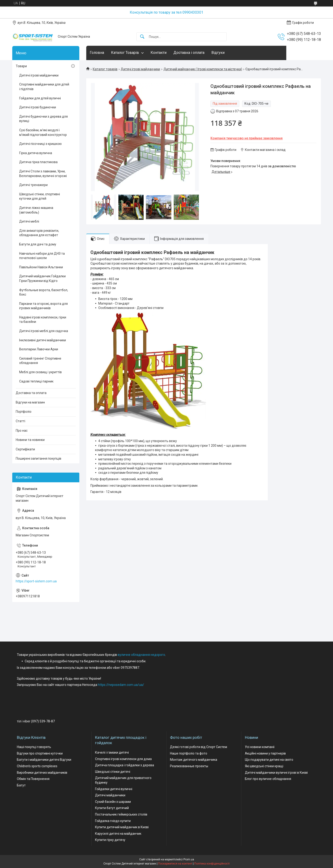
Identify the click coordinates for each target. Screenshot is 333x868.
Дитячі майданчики (110, 795)
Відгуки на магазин (30, 402)
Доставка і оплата (189, 53)
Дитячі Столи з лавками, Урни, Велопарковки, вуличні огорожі (43, 174)
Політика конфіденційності (212, 864)
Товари (21, 66)
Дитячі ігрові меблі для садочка (44, 331)
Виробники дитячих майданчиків (42, 773)
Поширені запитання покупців (39, 458)
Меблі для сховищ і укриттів (40, 372)
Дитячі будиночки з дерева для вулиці (43, 119)
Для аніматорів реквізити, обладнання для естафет (39, 233)
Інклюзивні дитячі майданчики (43, 340)
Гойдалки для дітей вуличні (40, 98)
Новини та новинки (30, 440)
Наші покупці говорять (34, 747)
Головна (97, 53)
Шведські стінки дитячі (113, 772)
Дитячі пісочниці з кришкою (40, 144)
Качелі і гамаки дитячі (112, 752)
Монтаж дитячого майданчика (194, 760)
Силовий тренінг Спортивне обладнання (40, 361)
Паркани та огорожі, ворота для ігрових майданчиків (43, 306)
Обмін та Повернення (33, 779)
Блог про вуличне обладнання (268, 779)
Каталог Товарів (125, 53)
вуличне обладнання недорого (141, 655)
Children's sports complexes (37, 766)
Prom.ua (189, 859)
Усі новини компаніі (260, 747)
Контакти (159, 53)
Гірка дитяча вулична (36, 153)
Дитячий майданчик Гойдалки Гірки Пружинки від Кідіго (42, 278)
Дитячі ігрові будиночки (38, 107)
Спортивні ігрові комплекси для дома (123, 759)
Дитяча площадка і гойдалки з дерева (125, 765)
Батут (21, 785)
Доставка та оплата (31, 393)
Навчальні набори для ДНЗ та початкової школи (42, 256)
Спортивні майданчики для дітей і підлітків (44, 87)
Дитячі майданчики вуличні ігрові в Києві (276, 773)
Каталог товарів (105, 69)
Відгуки (218, 53)
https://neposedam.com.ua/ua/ (121, 685)
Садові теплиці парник (36, 381)
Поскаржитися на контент (175, 864)
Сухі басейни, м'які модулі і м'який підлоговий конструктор (43, 132)
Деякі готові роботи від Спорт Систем (199, 747)
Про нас (22, 431)
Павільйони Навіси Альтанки (41, 267)
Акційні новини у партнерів (265, 753)
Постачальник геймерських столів (121, 814)
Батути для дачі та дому (38, 244)
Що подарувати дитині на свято (269, 760)
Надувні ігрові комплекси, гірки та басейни (43, 320)
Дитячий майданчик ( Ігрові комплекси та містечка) (203, 69)
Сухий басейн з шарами (113, 802)
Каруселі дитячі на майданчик (118, 834)
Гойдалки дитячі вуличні (114, 789)
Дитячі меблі (29, 221)
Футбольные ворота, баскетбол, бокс (44, 292)
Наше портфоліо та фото (189, 753)
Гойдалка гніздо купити (113, 821)
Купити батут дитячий (112, 808)
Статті (20, 421)
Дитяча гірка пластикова (38, 162)
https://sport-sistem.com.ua (36, 581)
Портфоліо (24, 412)
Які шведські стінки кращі (264, 766)
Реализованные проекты (189, 766)
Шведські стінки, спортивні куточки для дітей (40, 196)
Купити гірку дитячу (110, 840)
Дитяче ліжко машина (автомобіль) (36, 210)
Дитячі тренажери (33, 185)
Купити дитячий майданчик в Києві (122, 827)
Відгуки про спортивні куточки (40, 753)
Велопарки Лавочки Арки (39, 349)
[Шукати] (142, 37)
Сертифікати (25, 449)
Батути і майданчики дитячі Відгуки (44, 760)
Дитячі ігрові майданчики (140, 69)
